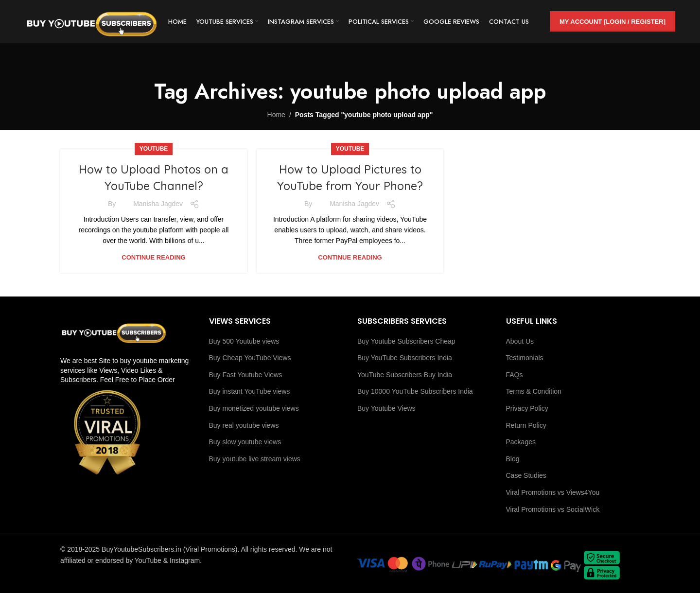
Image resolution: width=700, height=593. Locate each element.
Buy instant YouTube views (250, 391)
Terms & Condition (534, 391)
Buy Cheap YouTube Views (250, 358)
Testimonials (525, 358)
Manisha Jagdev (158, 204)
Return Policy (526, 425)
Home (276, 115)
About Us (520, 341)
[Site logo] (93, 21)
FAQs (515, 375)
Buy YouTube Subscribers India (405, 358)
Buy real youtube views (244, 425)
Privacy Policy (527, 408)
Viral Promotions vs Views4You (553, 492)
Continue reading (153, 257)
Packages (521, 442)
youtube (154, 149)
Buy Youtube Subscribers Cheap (406, 341)
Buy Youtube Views (386, 408)
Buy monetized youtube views (254, 408)
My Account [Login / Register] (612, 22)
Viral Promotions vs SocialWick (553, 509)
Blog (513, 459)
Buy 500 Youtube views (244, 341)
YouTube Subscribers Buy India (405, 375)
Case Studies (526, 475)
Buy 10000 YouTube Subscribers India (415, 391)
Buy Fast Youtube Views (246, 375)
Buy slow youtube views (245, 442)
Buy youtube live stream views (255, 459)
